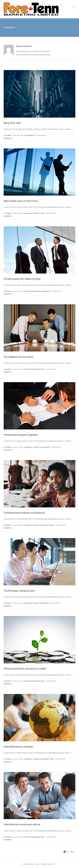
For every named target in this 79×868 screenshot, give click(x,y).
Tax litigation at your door (18, 357)
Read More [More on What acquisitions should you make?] (7, 684)
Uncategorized (29, 135)
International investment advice (22, 824)
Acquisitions (28, 213)
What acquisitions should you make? (25, 669)
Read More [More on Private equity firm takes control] (7, 294)
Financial (36, 213)
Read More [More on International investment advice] (7, 840)
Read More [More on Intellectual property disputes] (7, 450)
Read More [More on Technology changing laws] (7, 606)
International (45, 291)
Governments (36, 291)
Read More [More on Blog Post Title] (7, 138)
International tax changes (18, 747)
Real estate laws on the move (21, 201)
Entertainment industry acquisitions (24, 513)
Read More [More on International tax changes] (7, 762)
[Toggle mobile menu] (74, 7)
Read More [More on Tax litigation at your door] (7, 372)
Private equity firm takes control (22, 279)
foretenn (9, 135)
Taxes (42, 213)
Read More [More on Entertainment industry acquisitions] (7, 528)
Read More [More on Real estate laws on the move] (7, 216)
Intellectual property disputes (21, 435)
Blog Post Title (12, 123)
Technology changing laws (19, 591)
